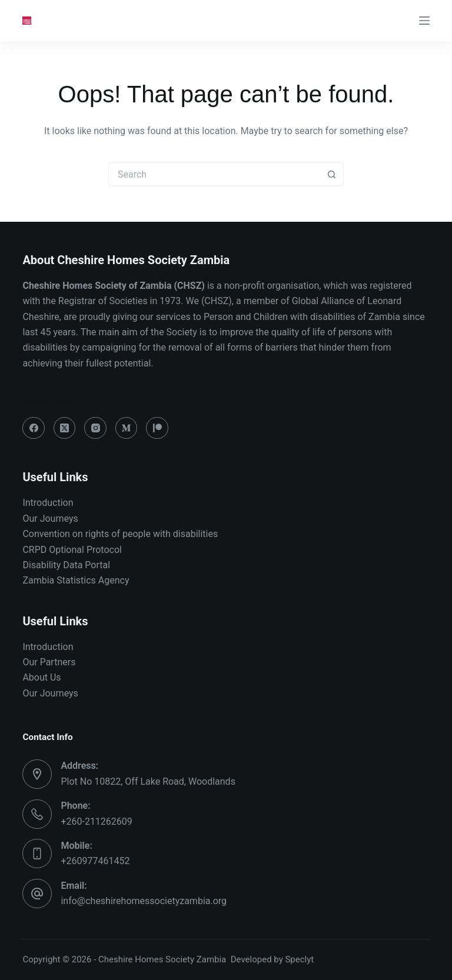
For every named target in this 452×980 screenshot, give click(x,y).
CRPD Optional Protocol (72, 550)
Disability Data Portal (66, 565)
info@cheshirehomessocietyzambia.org (144, 901)
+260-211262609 (96, 821)
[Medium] (127, 428)
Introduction (48, 503)
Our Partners (49, 662)
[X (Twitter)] (65, 428)
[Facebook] (34, 428)
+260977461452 (95, 861)
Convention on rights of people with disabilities (121, 534)
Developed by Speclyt (272, 959)
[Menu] (424, 21)
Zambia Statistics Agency (76, 580)
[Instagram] (95, 428)
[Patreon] (157, 428)
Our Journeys (50, 519)
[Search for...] (214, 174)
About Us (41, 677)
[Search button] (332, 174)
